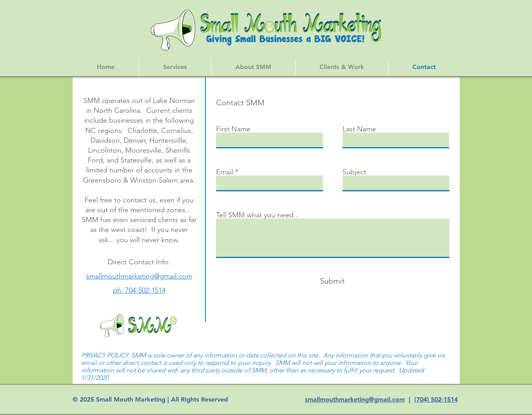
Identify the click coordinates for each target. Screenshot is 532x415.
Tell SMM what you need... (258, 215)
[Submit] (333, 281)
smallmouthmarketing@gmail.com (355, 399)
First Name (233, 129)
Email (225, 172)
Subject (354, 172)
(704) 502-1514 (436, 399)
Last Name (359, 129)
